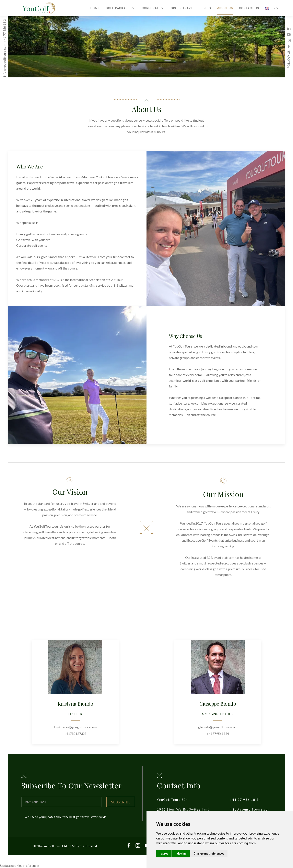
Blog (207, 8)
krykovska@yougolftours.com (75, 727)
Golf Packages (121, 8)
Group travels (184, 8)
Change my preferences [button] (209, 854)
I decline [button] (181, 854)
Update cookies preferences (20, 865)
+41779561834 (218, 733)
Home (95, 8)
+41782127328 (75, 733)
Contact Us (249, 8)
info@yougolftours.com (4, 61)
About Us (225, 8)
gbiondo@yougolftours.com (218, 727)
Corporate (153, 8)
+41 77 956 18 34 (4, 30)
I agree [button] (164, 854)
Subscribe (121, 802)
